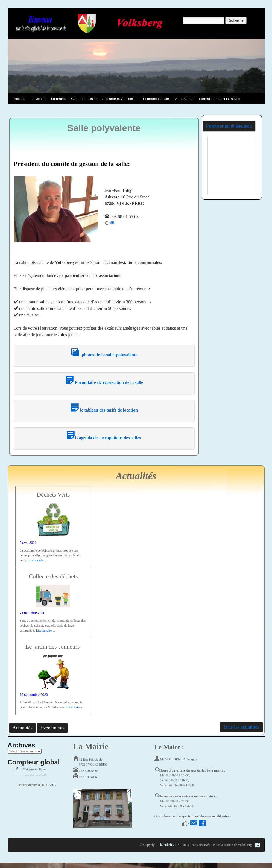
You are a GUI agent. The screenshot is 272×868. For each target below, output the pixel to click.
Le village (38, 99)
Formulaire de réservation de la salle (104, 382)
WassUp (43, 775)
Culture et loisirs (84, 99)
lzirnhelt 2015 (170, 845)
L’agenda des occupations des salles (104, 438)
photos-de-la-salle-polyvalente (104, 355)
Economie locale (156, 99)
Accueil (19, 99)
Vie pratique (184, 99)
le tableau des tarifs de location (104, 410)
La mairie (58, 99)
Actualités (23, 728)
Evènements (52, 728)
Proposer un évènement (229, 126)
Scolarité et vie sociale (120, 99)
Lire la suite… (37, 560)
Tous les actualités (241, 727)
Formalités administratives (219, 99)
